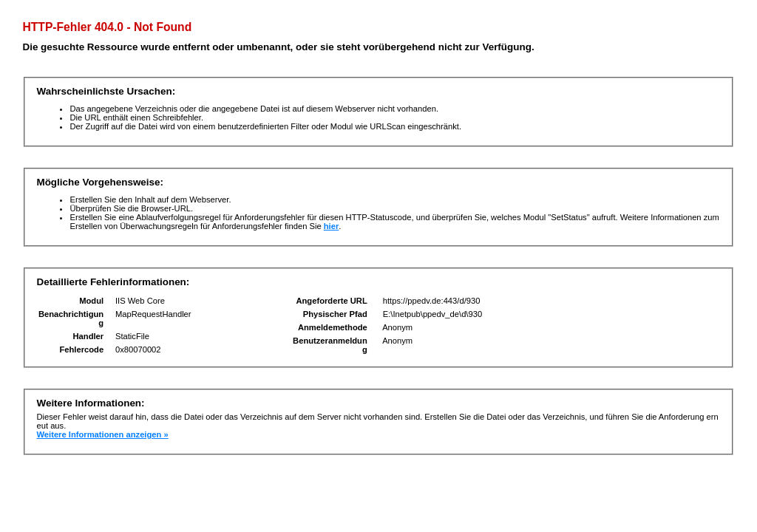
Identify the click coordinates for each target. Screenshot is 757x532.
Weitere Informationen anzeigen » (102, 434)
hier (332, 226)
